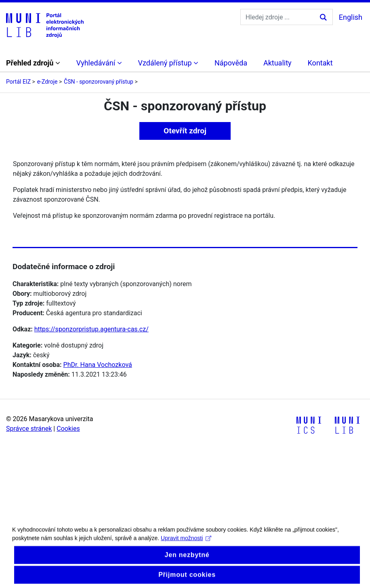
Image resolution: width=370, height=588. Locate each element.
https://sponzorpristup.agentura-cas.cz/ (91, 329)
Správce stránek (29, 429)
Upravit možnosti (186, 544)
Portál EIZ (18, 82)
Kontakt (320, 63)
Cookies (68, 429)
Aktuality (277, 63)
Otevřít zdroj (185, 131)
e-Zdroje (47, 82)
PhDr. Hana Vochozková (98, 365)
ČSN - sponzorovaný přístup (99, 82)
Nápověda (231, 63)
